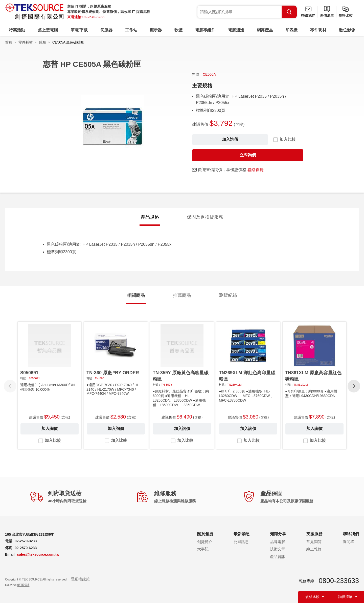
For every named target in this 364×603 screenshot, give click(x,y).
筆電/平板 (79, 30)
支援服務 (314, 534)
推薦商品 (182, 295)
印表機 (291, 30)
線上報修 (314, 549)
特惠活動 (17, 30)
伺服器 (106, 30)
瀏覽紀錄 (228, 295)
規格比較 (346, 15)
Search (289, 12)
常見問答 (314, 542)
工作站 (131, 30)
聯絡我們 (308, 15)
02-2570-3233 (93, 17)
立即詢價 (248, 155)
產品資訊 (278, 557)
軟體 (178, 30)
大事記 (203, 549)
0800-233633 (339, 581)
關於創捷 (205, 534)
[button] (354, 386)
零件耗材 (318, 30)
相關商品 (136, 295)
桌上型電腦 (48, 30)
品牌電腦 (278, 542)
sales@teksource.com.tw (38, 554)
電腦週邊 (236, 30)
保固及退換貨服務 (205, 217)
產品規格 (150, 217)
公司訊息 (241, 542)
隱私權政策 (80, 579)
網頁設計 (23, 585)
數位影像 (347, 30)
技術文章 (278, 549)
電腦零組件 (205, 30)
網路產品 (265, 30)
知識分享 (278, 534)
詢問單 (348, 542)
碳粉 (42, 42)
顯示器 (156, 30)
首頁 (9, 42)
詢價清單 (327, 15)
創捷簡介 (205, 542)
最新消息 (242, 534)
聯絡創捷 (256, 170)
